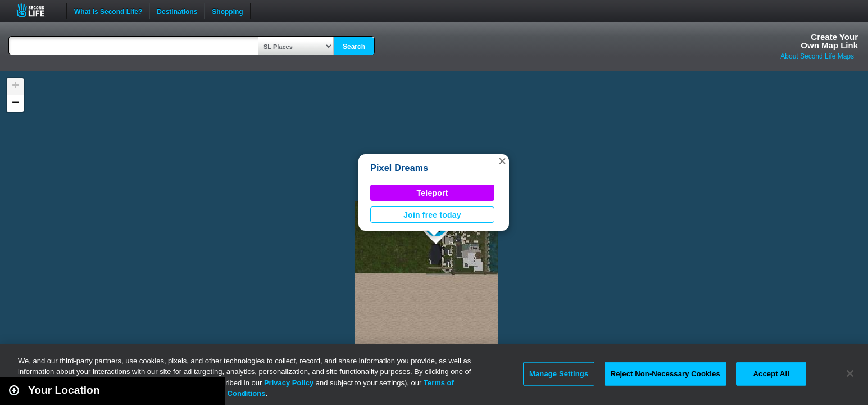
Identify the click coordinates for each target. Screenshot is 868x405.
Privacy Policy (289, 383)
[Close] (850, 373)
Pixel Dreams (399, 168)
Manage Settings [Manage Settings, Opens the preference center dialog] (559, 374)
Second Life (37, 10)
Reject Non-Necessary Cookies (665, 374)
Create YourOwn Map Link (829, 41)
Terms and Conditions (227, 393)
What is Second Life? (108, 11)
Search (354, 47)
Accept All (771, 374)
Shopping (227, 11)
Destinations (177, 11)
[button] (502, 161)
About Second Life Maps (817, 56)
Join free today (432, 215)
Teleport (433, 193)
